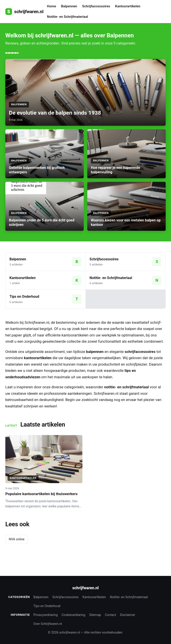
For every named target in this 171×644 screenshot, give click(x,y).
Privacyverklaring (46, 615)
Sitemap (95, 615)
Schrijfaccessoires (96, 6)
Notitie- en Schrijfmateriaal (67, 17)
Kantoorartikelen (128, 6)
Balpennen (69, 6)
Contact (110, 615)
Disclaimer (128, 615)
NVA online (17, 539)
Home (52, 6)
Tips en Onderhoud (47, 606)
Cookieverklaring (74, 615)
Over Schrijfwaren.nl (48, 624)
